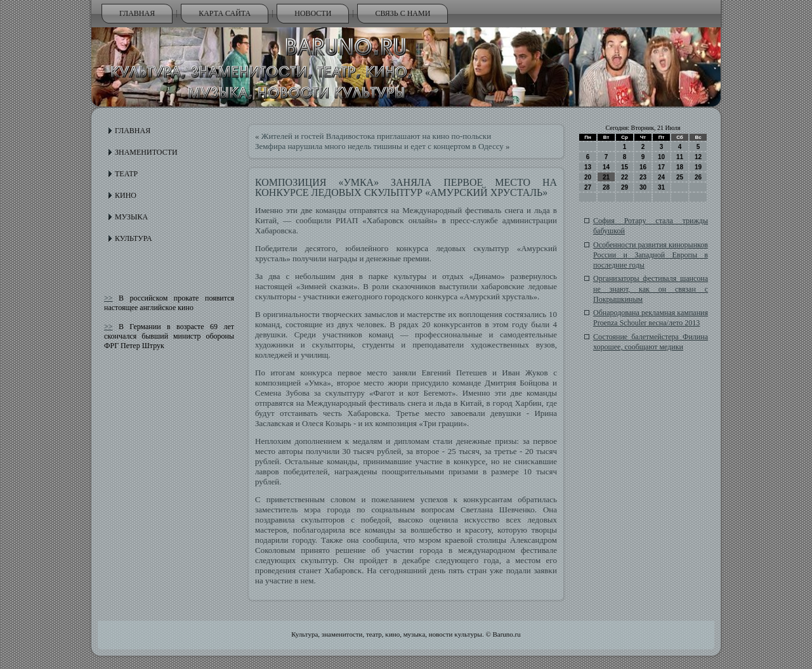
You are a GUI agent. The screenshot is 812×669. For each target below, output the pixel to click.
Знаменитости (146, 152)
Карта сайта (225, 13)
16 (643, 167)
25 (680, 177)
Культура (134, 238)
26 (698, 177)
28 (606, 187)
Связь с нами (403, 13)
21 (606, 177)
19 (698, 167)
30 (643, 187)
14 (606, 167)
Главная (137, 13)
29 (625, 187)
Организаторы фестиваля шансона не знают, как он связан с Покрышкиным (651, 289)
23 (643, 177)
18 (680, 167)
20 (588, 177)
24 (661, 177)
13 (588, 167)
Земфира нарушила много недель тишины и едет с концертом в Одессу (379, 146)
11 (680, 157)
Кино (126, 195)
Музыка (131, 217)
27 (588, 187)
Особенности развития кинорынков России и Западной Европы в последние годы (651, 255)
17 (661, 167)
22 (625, 177)
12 (698, 157)
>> (108, 298)
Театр (126, 174)
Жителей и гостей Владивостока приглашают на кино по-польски (376, 136)
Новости (313, 13)
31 (661, 187)
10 (661, 157)
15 (625, 167)
